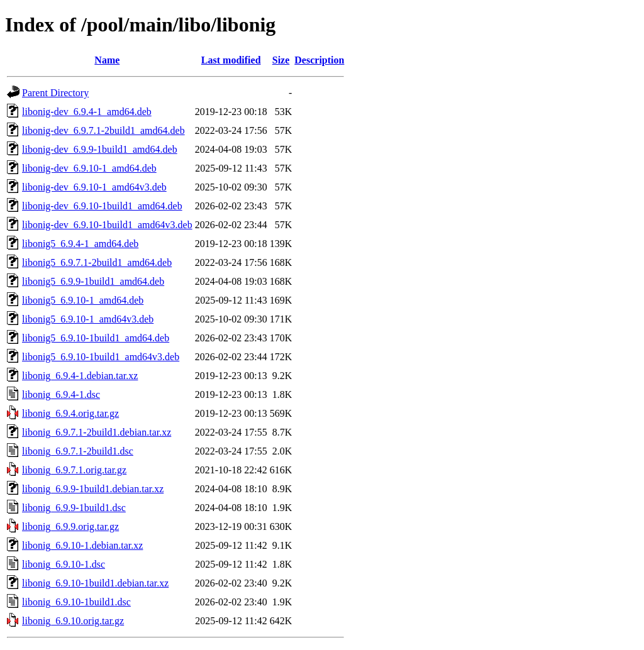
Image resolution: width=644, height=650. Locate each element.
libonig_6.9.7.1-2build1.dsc (78, 451)
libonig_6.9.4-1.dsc (61, 394)
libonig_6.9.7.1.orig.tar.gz (74, 470)
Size (281, 60)
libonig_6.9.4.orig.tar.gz (70, 413)
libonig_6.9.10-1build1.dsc (76, 602)
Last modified (231, 60)
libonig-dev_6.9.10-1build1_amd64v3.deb (107, 225)
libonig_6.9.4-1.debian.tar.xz (80, 376)
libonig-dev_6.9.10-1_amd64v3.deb (94, 187)
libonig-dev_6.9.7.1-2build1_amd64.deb (103, 130)
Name (107, 60)
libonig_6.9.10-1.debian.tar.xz (82, 545)
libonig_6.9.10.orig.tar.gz (73, 621)
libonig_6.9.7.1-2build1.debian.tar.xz (97, 432)
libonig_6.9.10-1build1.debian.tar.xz (95, 583)
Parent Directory (55, 93)
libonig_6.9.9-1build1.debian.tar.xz (93, 489)
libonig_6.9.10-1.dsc (64, 564)
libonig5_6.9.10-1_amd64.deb (83, 300)
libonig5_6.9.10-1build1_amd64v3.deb (101, 357)
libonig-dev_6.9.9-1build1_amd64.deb (100, 149)
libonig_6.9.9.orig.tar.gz (70, 526)
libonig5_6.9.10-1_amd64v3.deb (88, 319)
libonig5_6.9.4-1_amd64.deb (80, 244)
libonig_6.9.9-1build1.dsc (74, 508)
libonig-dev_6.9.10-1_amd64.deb (89, 168)
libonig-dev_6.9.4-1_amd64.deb (87, 112)
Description (319, 60)
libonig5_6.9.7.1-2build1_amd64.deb (97, 262)
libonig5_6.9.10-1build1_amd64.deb (96, 338)
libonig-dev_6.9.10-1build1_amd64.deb (102, 206)
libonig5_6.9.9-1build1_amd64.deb (93, 281)
